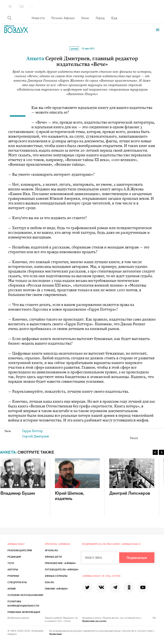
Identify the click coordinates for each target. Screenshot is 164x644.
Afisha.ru (51, 550)
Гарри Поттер (33, 431)
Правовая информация (24, 612)
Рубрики (13, 576)
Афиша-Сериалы (56, 576)
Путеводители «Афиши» (62, 569)
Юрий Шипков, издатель (77, 480)
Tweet (134, 438)
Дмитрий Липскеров (132, 477)
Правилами (56, 634)
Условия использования (25, 595)
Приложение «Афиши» (60, 563)
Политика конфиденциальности (23, 603)
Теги (11, 563)
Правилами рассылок (94, 621)
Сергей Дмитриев (36, 437)
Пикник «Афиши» (56, 588)
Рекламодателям (20, 550)
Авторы (13, 569)
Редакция (14, 557)
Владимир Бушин (23, 477)
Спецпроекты (17, 582)
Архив (74, 49)
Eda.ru (50, 582)
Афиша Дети (53, 557)
